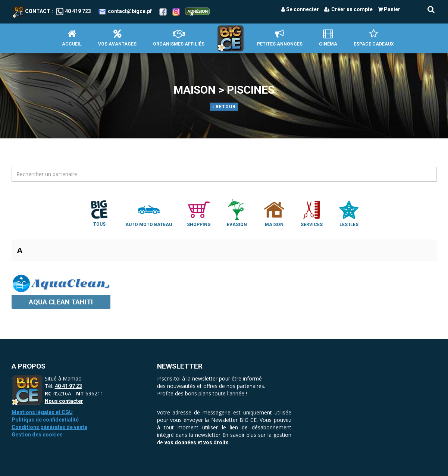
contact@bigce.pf (130, 11)
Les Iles (349, 213)
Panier (389, 9)
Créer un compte (348, 9)
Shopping (199, 213)
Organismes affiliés (179, 38)
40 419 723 (78, 11)
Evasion (237, 213)
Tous (99, 213)
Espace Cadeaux (374, 38)
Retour (224, 107)
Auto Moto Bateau (149, 213)
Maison (274, 213)
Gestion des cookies (37, 435)
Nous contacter (64, 401)
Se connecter (300, 9)
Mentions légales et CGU (42, 412)
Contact (32, 11)
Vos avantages (117, 38)
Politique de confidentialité (45, 420)
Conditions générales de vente (49, 427)
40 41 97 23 (68, 386)
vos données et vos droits (197, 442)
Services (311, 213)
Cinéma (328, 38)
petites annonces (280, 38)
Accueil (72, 38)
